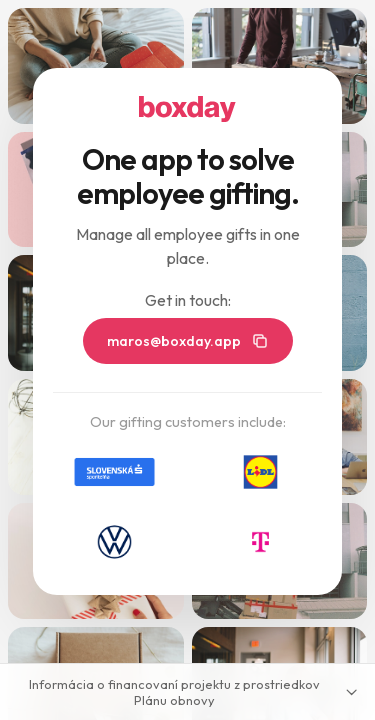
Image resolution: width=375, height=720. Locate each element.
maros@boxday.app (188, 341)
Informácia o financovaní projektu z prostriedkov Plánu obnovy (194, 692)
